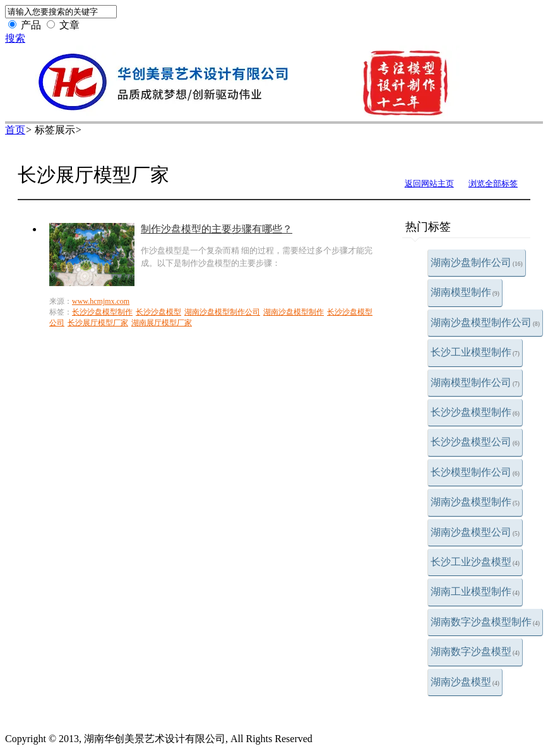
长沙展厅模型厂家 (98, 323)
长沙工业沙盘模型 (475, 562)
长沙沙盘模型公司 (475, 442)
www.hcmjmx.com (101, 301)
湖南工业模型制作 (475, 591)
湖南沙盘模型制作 (475, 502)
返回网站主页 (429, 183)
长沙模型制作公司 (475, 472)
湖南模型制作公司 (475, 382)
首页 (15, 130)
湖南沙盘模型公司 (475, 532)
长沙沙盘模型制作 (475, 412)
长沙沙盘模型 (158, 312)
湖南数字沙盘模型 (475, 651)
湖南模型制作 (465, 292)
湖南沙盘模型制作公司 (485, 322)
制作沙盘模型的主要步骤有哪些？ (217, 229)
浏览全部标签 (493, 183)
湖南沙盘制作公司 (477, 262)
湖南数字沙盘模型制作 (485, 622)
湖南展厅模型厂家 (162, 323)
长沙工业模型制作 (475, 352)
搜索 (15, 38)
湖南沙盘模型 (465, 682)
